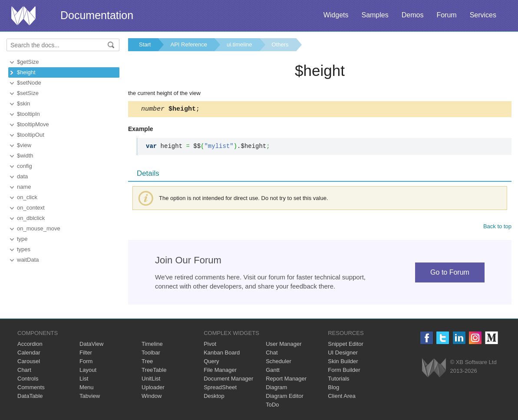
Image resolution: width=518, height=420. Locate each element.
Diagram (276, 389)
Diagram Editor (285, 397)
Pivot (210, 345)
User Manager (284, 345)
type (22, 239)
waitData (28, 260)
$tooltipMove (33, 124)
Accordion (30, 345)
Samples (375, 15)
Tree (147, 363)
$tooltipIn (28, 114)
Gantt (273, 371)
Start (145, 44)
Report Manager (286, 380)
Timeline (152, 345)
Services (483, 15)
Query (211, 363)
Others (280, 44)
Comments (31, 389)
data (22, 176)
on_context (31, 208)
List (84, 380)
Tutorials (338, 380)
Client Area (342, 397)
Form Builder (344, 371)
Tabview (90, 397)
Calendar (29, 354)
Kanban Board (222, 354)
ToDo (272, 406)
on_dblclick (31, 218)
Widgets (336, 15)
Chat (272, 354)
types (24, 249)
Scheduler (279, 363)
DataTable (30, 397)
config (25, 166)
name (24, 187)
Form (86, 363)
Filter (86, 354)
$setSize (28, 93)
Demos (413, 15)
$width (25, 156)
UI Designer (343, 354)
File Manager (220, 371)
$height (26, 72)
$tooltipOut (31, 135)
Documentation (97, 15)
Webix (434, 369)
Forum (446, 15)
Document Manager (228, 380)
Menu (87, 389)
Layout (88, 371)
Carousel (29, 363)
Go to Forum (450, 274)
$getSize (28, 62)
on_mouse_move (39, 228)
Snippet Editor (346, 345)
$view (24, 145)
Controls (28, 380)
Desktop (214, 397)
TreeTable (154, 371)
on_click (27, 197)
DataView (91, 345)
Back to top (497, 228)
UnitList (151, 380)
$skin (23, 103)
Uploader (153, 389)
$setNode (29, 83)
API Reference (189, 44)
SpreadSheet (220, 389)
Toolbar (151, 354)
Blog (333, 389)
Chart (24, 371)
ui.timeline (239, 44)
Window (152, 397)
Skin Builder (343, 363)
